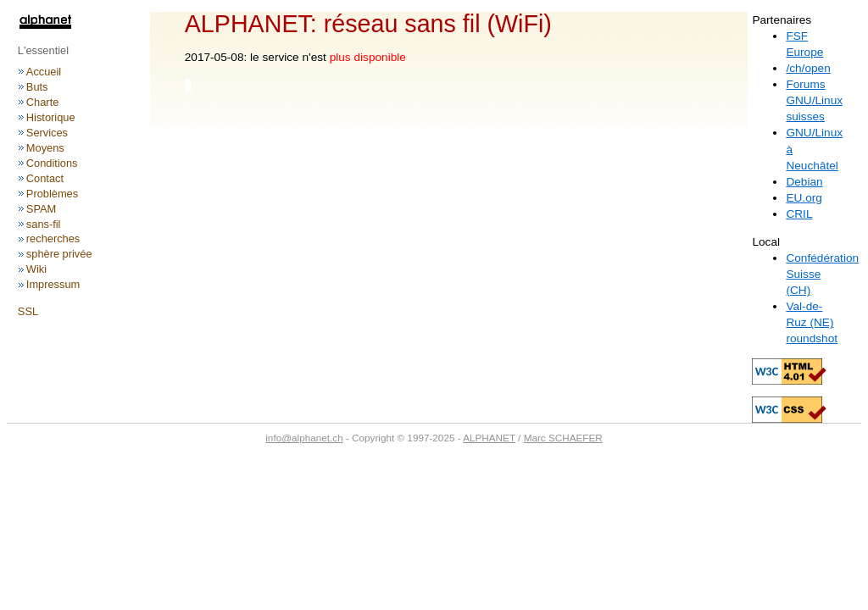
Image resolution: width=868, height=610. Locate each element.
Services (47, 133)
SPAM (41, 209)
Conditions (52, 163)
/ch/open (808, 68)
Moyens (45, 148)
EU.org (804, 198)
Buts (37, 87)
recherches (53, 238)
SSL (28, 311)
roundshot (812, 338)
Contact (45, 178)
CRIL (799, 214)
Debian (804, 182)
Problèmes (52, 194)
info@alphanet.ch (304, 438)
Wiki (36, 269)
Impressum (53, 284)
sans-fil (44, 224)
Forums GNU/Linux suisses (814, 100)
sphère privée (59, 254)
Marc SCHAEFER (563, 438)
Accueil (44, 72)
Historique (51, 117)
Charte (43, 102)
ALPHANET (489, 438)
